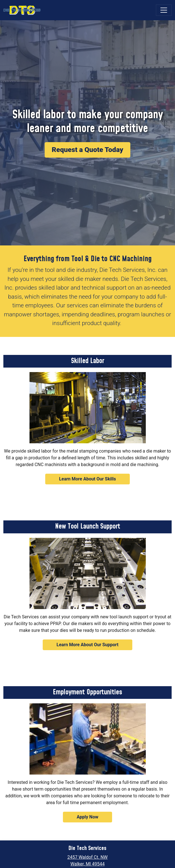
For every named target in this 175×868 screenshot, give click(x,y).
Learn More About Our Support (87, 645)
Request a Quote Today (87, 150)
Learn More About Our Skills (87, 479)
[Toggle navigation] (164, 10)
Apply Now (87, 817)
